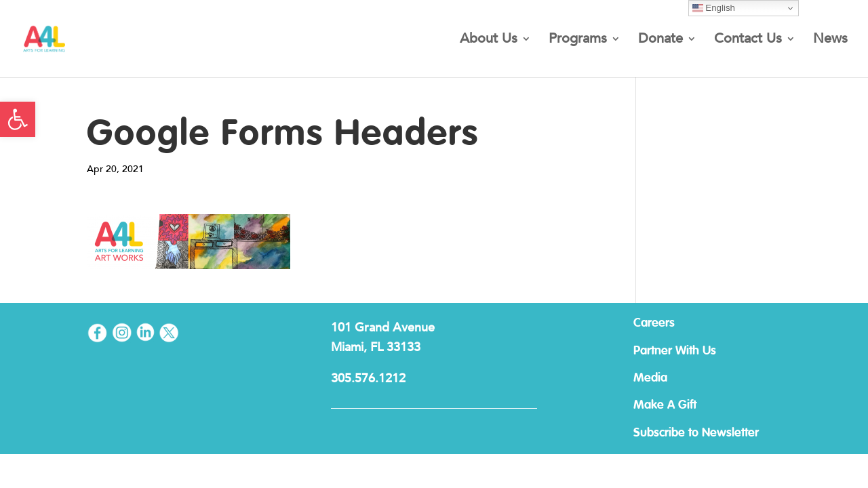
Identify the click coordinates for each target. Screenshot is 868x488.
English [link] (714, 8)
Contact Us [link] (748, 41)
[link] (18, 119)
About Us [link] (489, 41)
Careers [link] (654, 323)
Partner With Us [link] (675, 351)
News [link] (830, 41)
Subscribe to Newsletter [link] (696, 433)
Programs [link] (578, 41)
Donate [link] (660, 41)
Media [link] (650, 378)
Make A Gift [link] (665, 405)
